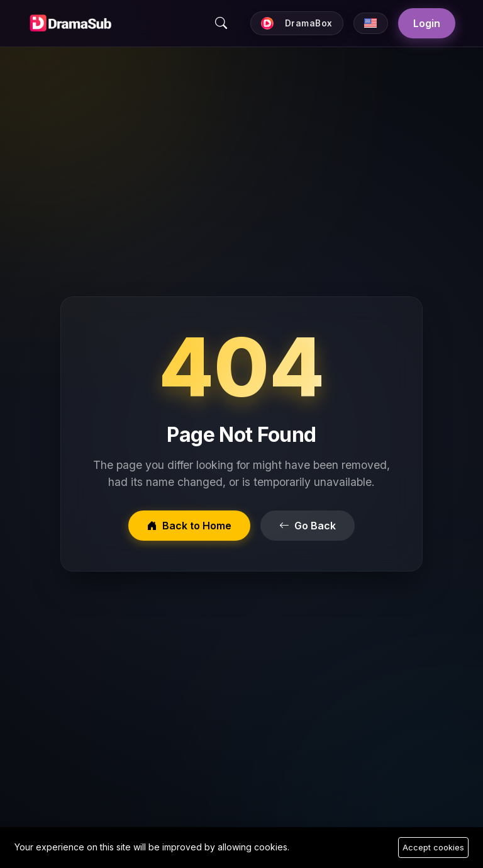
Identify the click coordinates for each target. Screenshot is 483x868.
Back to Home (189, 526)
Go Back (308, 526)
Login (427, 23)
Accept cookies (433, 847)
